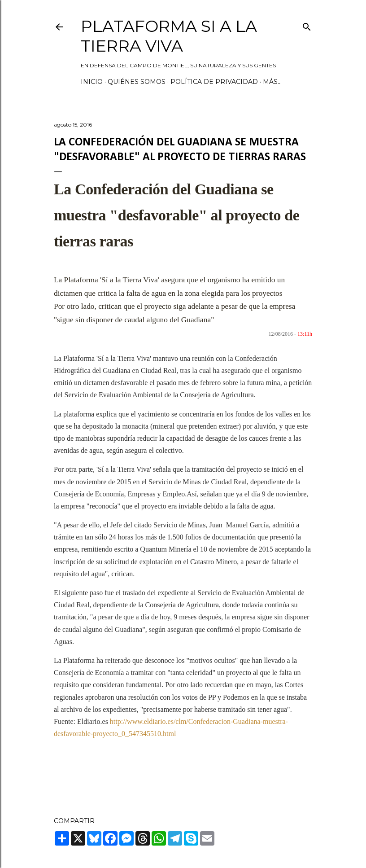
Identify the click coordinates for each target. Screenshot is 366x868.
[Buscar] (307, 25)
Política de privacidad (214, 82)
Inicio (92, 82)
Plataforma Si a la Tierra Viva (169, 36)
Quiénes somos (137, 82)
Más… (272, 82)
